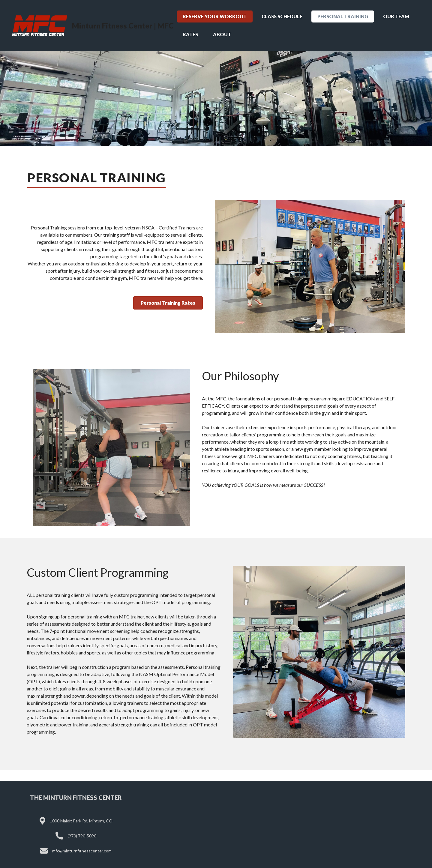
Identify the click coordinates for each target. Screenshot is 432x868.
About (222, 34)
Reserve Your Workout (215, 16)
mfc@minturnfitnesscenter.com (82, 851)
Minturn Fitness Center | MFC (123, 25)
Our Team (396, 16)
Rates (190, 34)
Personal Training (343, 16)
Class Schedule (282, 16)
